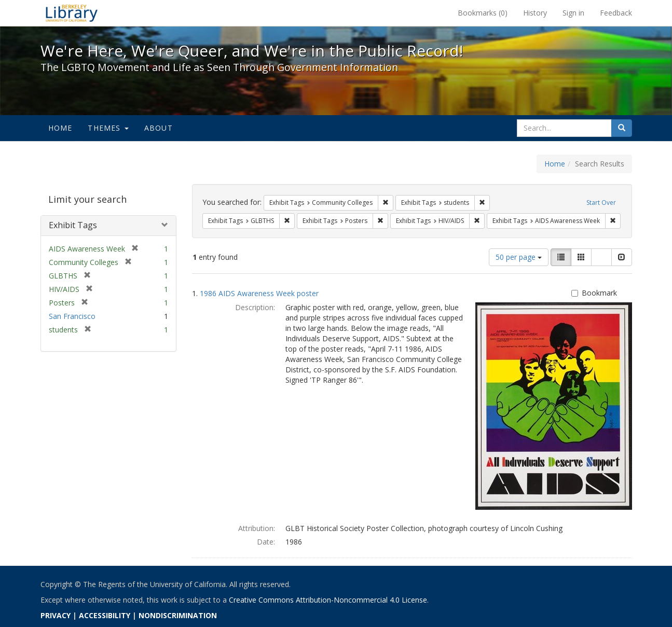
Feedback (616, 13)
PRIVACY (56, 615)
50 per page (519, 257)
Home (60, 128)
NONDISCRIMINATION (178, 615)
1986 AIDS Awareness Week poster (259, 293)
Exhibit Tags (73, 225)
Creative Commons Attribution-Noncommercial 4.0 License (328, 600)
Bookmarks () (483, 13)
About (159, 128)
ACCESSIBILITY (105, 615)
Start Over (601, 203)
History (535, 13)
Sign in (573, 13)
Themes (108, 128)
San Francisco (72, 316)
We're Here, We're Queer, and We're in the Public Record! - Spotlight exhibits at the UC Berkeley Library (72, 13)
